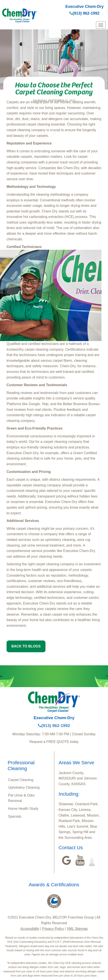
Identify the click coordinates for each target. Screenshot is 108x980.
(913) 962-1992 (84, 13)
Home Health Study (23, 809)
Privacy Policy (53, 929)
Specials (15, 816)
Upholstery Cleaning (24, 787)
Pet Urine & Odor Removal (21, 798)
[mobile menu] (101, 25)
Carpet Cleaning (21, 780)
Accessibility (30, 929)
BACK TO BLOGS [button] (26, 646)
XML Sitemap (77, 929)
